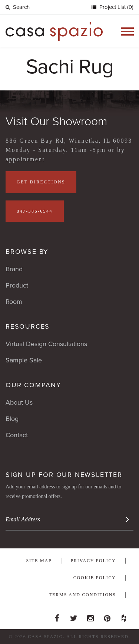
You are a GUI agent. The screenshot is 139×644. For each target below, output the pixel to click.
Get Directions (41, 182)
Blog (12, 419)
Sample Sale (24, 360)
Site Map (39, 561)
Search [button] (18, 7)
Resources (28, 326)
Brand (14, 269)
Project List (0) (116, 7)
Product (17, 285)
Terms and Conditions (82, 595)
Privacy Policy (93, 561)
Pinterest (107, 616)
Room (14, 302)
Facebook (57, 616)
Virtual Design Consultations (46, 344)
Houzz (124, 616)
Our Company (33, 385)
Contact (17, 435)
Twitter (74, 616)
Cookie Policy (95, 578)
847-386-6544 (35, 211)
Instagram (90, 616)
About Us (19, 402)
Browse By (27, 252)
